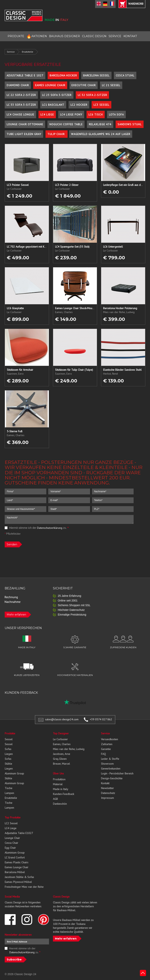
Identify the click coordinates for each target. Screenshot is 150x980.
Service (11, 52)
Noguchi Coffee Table (66, 124)
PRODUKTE (16, 36)
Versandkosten (109, 739)
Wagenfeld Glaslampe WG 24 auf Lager (101, 134)
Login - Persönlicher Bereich (117, 773)
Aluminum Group (14, 773)
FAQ (103, 754)
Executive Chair (84, 85)
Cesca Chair (11, 843)
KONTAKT (130, 36)
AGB (55, 799)
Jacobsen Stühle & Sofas (19, 877)
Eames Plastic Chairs (17, 862)
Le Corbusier (60, 739)
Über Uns (58, 773)
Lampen (9, 793)
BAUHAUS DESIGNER (64, 36)
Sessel (9, 739)
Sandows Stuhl (130, 124)
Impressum (107, 798)
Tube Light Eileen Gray (24, 134)
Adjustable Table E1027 (19, 833)
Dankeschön (60, 804)
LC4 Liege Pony (71, 115)
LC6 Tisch (96, 115)
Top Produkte (13, 817)
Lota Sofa (116, 115)
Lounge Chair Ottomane (25, 124)
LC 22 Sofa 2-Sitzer (21, 95)
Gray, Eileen (60, 759)
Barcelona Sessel (96, 75)
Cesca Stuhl (125, 75)
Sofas (8, 749)
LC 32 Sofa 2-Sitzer (92, 95)
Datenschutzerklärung (50, 528)
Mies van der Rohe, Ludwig (69, 749)
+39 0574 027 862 (101, 719)
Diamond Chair (18, 85)
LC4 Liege (47, 115)
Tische (8, 788)
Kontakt (105, 783)
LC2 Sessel (11, 823)
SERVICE (115, 36)
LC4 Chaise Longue (20, 115)
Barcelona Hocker (63, 75)
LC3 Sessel (101, 105)
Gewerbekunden (111, 769)
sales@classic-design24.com (62, 719)
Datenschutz (108, 793)
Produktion (59, 779)
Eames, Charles (62, 744)
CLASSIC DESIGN (94, 36)
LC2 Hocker (79, 105)
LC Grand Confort (15, 857)
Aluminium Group (15, 853)
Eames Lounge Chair (50, 85)
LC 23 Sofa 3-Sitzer (57, 95)
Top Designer (61, 733)
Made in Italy (61, 789)
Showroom (107, 764)
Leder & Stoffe (110, 759)
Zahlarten (107, 744)
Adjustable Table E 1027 (25, 75)
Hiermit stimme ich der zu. (37, 528)
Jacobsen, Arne (62, 754)
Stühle (8, 764)
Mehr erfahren (16, 615)
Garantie (106, 749)
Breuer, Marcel (61, 764)
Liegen (9, 754)
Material (58, 784)
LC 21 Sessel (111, 85)
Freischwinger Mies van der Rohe (24, 887)
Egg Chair (10, 848)
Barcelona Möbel (15, 872)
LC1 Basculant (53, 105)
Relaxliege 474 (100, 124)
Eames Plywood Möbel (18, 882)
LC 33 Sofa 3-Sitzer (21, 105)
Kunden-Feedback (63, 794)
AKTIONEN (37, 36)
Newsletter (107, 788)
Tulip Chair (57, 134)
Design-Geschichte (112, 778)
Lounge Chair (12, 838)
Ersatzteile (28, 52)
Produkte (10, 733)
